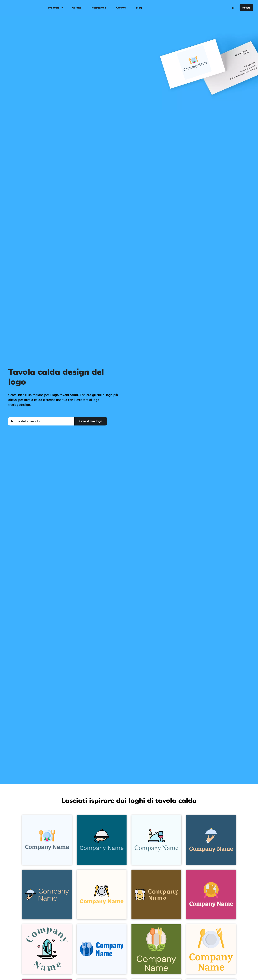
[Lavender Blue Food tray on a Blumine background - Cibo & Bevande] (211, 840)
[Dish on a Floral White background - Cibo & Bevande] (102, 895)
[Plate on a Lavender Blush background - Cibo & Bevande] (47, 949)
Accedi (246, 8)
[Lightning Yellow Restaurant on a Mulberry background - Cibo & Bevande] (211, 895)
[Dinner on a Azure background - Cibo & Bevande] (156, 840)
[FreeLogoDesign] (29, 7)
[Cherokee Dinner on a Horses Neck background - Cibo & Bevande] (156, 895)
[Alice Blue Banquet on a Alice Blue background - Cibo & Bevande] (47, 840)
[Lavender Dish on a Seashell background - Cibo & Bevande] (211, 949)
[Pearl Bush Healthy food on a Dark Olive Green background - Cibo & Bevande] (156, 949)
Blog (139, 8)
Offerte (121, 8)
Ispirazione (99, 8)
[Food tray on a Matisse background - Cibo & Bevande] (47, 895)
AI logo (77, 8)
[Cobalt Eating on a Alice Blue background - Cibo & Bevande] (102, 949)
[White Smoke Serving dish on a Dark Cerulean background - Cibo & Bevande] (102, 840)
